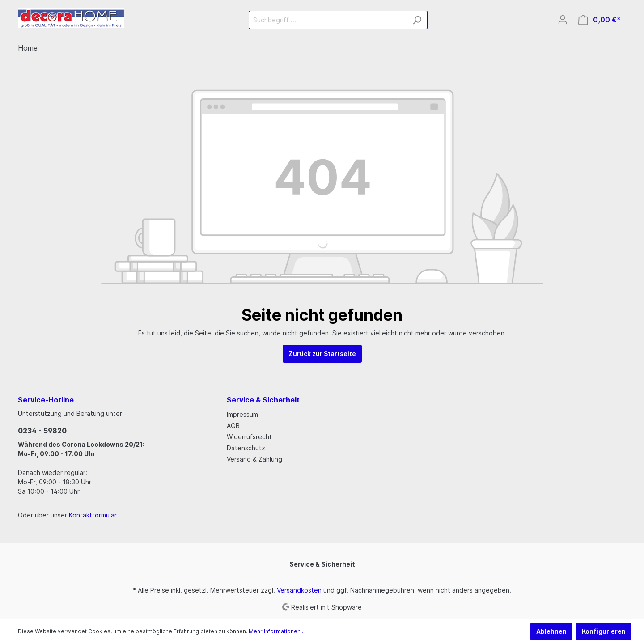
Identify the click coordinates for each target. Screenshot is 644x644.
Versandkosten (299, 590)
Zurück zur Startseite (322, 354)
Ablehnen (551, 631)
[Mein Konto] (563, 20)
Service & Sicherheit (322, 564)
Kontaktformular (93, 515)
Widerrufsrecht (249, 437)
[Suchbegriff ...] (328, 20)
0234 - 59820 (42, 431)
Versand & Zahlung (254, 459)
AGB (233, 426)
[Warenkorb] (600, 20)
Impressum (242, 414)
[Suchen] (417, 20)
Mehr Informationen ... (277, 631)
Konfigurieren (604, 631)
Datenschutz (246, 448)
